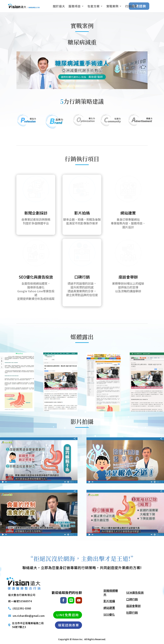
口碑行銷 (82, 277)
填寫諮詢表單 (69, 625)
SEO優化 (109, 614)
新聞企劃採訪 (36, 213)
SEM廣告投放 (135, 592)
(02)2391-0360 (22, 608)
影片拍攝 (82, 213)
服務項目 (75, 6)
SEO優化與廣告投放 (36, 277)
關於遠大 (59, 6)
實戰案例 (112, 6)
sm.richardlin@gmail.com (29, 616)
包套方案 (94, 6)
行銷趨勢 (131, 6)
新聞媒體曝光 (111, 592)
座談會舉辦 (128, 277)
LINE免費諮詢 (68, 615)
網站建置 (128, 213)
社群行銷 (132, 612)
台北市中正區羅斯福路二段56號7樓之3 (28, 625)
